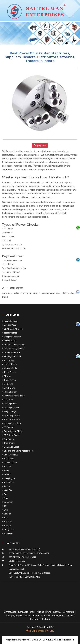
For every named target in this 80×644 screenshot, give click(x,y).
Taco (5, 518)
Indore (28, 616)
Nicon (5, 470)
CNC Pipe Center (11, 408)
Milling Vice (8, 530)
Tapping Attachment (12, 356)
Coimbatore (69, 612)
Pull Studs (7, 400)
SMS (5, 510)
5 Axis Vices (8, 459)
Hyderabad (18, 616)
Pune (49, 612)
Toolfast (6, 467)
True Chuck (8, 443)
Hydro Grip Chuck (11, 415)
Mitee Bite (7, 490)
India (8, 616)
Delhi (33, 612)
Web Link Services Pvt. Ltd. (40, 631)
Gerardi (6, 474)
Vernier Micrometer (11, 352)
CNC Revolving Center (13, 349)
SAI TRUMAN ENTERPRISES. (39, 640)
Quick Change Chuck (12, 431)
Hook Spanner (9, 392)
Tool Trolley (8, 360)
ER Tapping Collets (11, 423)
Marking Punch (10, 404)
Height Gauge (9, 411)
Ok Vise (6, 376)
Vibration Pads (9, 368)
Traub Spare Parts (11, 419)
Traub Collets (9, 380)
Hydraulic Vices (10, 321)
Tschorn (7, 486)
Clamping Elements (11, 337)
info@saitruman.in (17, 561)
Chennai (57, 612)
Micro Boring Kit (10, 455)
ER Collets (8, 384)
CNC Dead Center (11, 435)
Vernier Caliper (10, 463)
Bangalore (23, 612)
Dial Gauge (8, 439)
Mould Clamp (9, 388)
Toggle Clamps (10, 333)
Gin (4, 494)
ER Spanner (8, 427)
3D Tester (7, 533)
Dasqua (6, 514)
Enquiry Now (40, 145)
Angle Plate (8, 482)
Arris (5, 498)
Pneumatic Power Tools (13, 396)
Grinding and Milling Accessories (17, 451)
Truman (6, 526)
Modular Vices (9, 325)
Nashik (47, 616)
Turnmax (7, 522)
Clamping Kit (8, 478)
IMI (4, 506)
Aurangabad (58, 616)
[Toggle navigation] (73, 15)
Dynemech (8, 502)
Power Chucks (9, 364)
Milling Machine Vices (12, 329)
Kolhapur (37, 616)
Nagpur (70, 616)
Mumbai (41, 612)
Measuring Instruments (13, 345)
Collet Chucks (9, 341)
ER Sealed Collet (10, 447)
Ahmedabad (10, 612)
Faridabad (35, 619)
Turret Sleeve (9, 372)
